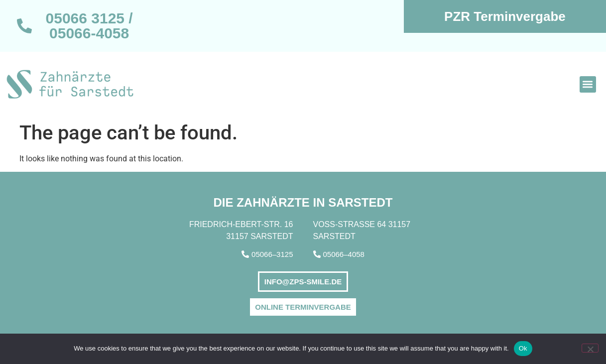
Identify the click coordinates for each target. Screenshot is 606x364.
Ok (523, 348)
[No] (590, 348)
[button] (588, 84)
